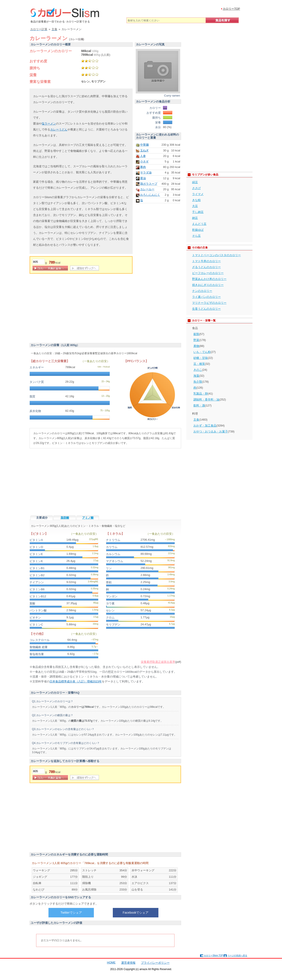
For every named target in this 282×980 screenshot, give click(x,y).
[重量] (39, 262)
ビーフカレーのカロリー (208, 273)
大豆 (195, 206)
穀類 (196, 334)
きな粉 (196, 200)
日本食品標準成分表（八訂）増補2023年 (76, 681)
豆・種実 (199, 364)
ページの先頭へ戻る (237, 955)
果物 (196, 346)
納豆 (195, 218)
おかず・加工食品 (205, 426)
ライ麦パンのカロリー (206, 297)
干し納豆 (198, 212)
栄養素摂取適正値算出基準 (158, 662)
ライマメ (198, 194)
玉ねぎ (144, 150)
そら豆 (196, 236)
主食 (196, 420)
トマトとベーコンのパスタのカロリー (216, 255)
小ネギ (144, 161)
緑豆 (195, 182)
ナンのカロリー (202, 291)
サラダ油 (146, 172)
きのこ (198, 370)
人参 (143, 156)
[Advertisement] (67, 309)
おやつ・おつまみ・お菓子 (211, 431)
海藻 (196, 376)
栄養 (33, 75)
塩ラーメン (49, 124)
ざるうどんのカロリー (206, 267)
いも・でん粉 (202, 352)
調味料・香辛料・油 (206, 400)
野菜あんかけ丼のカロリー (209, 279)
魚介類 (198, 382)
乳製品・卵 (201, 394)
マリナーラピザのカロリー (209, 303)
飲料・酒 (199, 405)
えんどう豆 (199, 224)
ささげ (196, 188)
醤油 (143, 178)
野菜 (196, 340)
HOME (111, 962)
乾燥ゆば (198, 230)
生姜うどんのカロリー (206, 309)
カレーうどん (59, 129)
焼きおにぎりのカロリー (208, 285)
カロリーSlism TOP (213, 955)
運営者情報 (128, 963)
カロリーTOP (231, 9)
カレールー (147, 189)
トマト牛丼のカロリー (206, 261)
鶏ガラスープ (149, 184)
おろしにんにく (150, 195)
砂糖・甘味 (201, 358)
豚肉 (143, 167)
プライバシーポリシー (155, 963)
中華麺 (144, 145)
